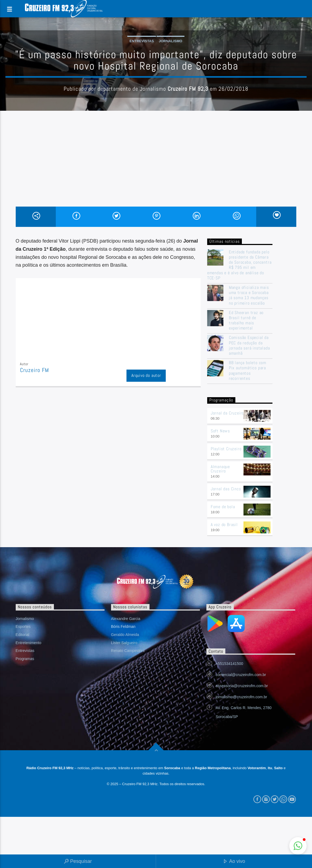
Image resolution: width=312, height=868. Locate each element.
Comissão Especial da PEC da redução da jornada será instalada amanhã (249, 345)
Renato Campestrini (128, 651)
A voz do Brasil (224, 525)
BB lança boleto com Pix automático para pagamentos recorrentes (248, 371)
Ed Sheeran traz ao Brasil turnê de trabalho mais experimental (246, 320)
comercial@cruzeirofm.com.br (241, 675)
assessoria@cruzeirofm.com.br (242, 686)
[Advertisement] (156, 166)
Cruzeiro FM (35, 370)
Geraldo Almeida (125, 635)
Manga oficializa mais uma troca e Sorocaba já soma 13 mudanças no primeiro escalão (249, 295)
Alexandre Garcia (126, 619)
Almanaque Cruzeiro (220, 469)
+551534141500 (229, 664)
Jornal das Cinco (226, 489)
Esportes (23, 626)
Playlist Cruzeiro (226, 449)
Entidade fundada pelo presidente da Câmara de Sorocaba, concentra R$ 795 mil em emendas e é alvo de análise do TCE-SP (239, 265)
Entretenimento (29, 643)
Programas (25, 659)
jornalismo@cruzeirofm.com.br (241, 697)
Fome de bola (223, 507)
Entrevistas (142, 41)
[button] (298, 846)
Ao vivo (234, 862)
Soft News (220, 431)
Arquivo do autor (146, 375)
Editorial (23, 635)
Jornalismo (170, 41)
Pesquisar (78, 862)
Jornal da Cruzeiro (227, 413)
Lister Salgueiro (124, 643)
